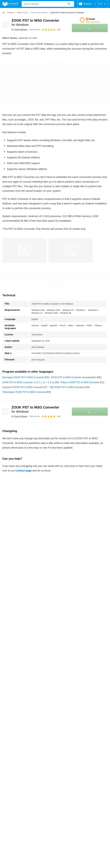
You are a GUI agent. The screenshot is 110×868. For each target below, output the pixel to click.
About (5, 789)
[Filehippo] (10, 4)
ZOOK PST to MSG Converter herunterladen (73, 377)
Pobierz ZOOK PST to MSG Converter (80, 382)
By (19, 29)
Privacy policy (53, 794)
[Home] (3, 13)
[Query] (48, 4)
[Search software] (69, 4)
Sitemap (42, 789)
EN (103, 4)
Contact (16, 789)
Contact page (23, 471)
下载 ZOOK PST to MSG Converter (67, 387)
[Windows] (11, 13)
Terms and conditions (13, 794)
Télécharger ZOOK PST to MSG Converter (24, 392)
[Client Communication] (39, 13)
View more (55, 772)
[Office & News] (22, 13)
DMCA (89, 794)
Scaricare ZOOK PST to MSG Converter (23, 387)
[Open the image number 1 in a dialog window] (71, 250)
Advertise (29, 789)
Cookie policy (35, 794)
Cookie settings (10, 798)
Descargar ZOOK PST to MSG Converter (23, 377)
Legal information (73, 794)
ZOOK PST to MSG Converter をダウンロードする (28, 382)
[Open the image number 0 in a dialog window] (24, 250)
